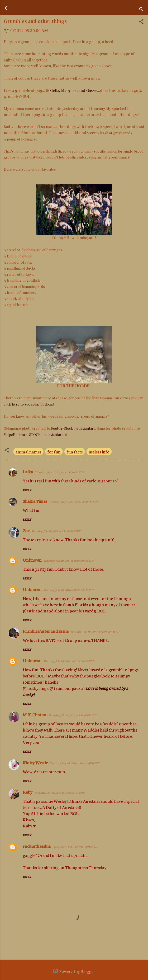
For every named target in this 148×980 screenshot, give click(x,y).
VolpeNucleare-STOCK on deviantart (33, 434)
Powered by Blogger (74, 971)
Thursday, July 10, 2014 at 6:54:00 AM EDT (73, 502)
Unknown (32, 560)
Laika (28, 471)
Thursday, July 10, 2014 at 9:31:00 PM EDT (72, 715)
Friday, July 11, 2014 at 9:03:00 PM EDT (75, 847)
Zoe (26, 530)
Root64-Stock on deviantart (73, 428)
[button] (141, 22)
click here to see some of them (29, 404)
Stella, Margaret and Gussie (73, 90)
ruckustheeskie (37, 846)
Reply (27, 490)
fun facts (75, 452)
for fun (54, 452)
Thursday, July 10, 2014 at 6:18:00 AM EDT (59, 472)
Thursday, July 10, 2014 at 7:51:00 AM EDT (56, 531)
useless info (99, 452)
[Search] (141, 10)
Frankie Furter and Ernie (46, 631)
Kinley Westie (35, 762)
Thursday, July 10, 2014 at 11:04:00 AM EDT (95, 632)
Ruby (28, 792)
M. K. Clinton (35, 714)
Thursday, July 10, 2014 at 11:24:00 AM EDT (69, 661)
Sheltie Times (35, 501)
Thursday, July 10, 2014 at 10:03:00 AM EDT (69, 560)
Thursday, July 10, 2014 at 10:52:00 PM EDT (59, 793)
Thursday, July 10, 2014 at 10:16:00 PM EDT (75, 763)
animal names (28, 452)
